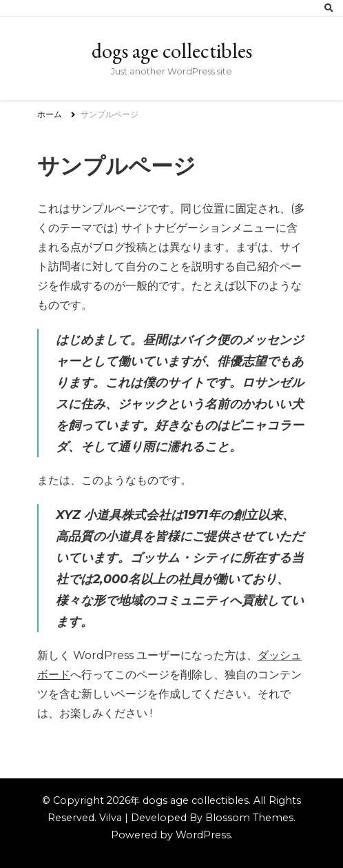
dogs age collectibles (172, 51)
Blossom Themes (249, 818)
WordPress (203, 835)
